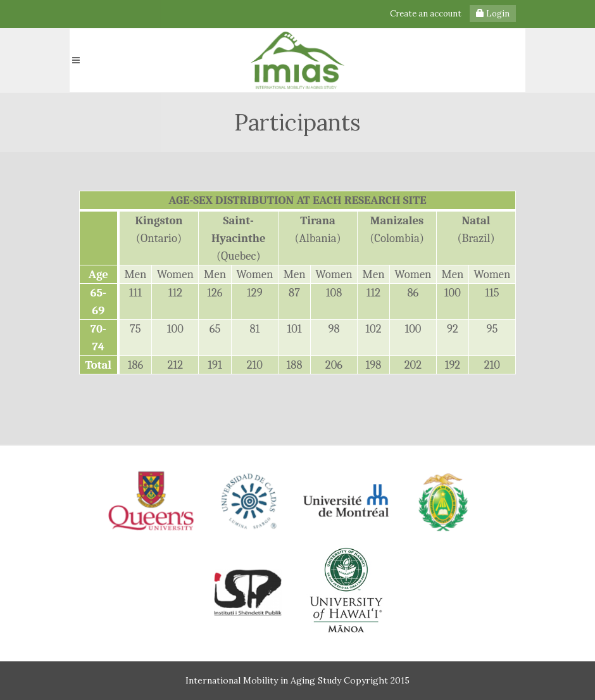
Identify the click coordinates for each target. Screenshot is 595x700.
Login (493, 14)
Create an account (426, 14)
